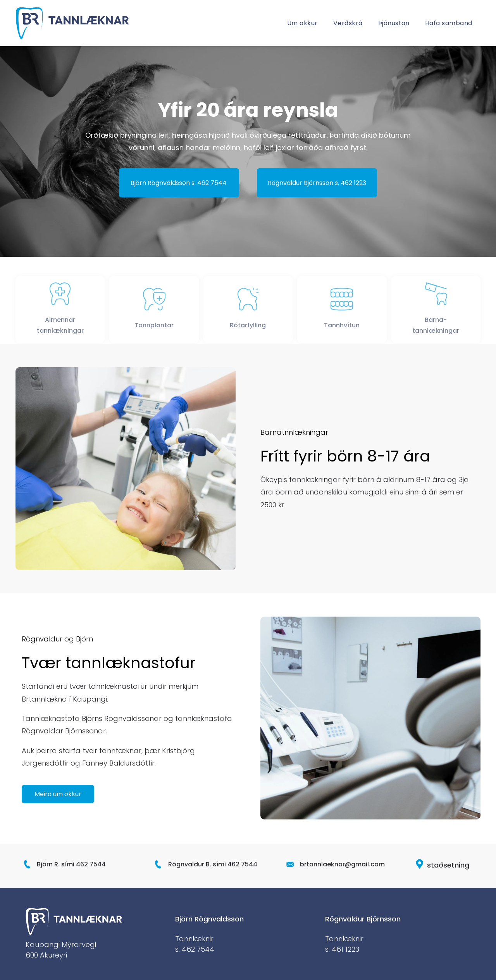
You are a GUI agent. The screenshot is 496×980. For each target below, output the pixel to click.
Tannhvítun (342, 331)
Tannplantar (154, 331)
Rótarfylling (248, 331)
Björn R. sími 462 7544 (71, 864)
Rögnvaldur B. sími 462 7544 (213, 864)
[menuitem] (302, 23)
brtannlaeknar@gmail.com (342, 864)
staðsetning (448, 865)
